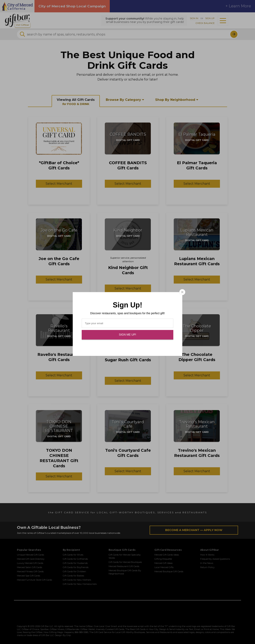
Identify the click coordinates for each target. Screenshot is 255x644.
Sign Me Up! (127, 335)
